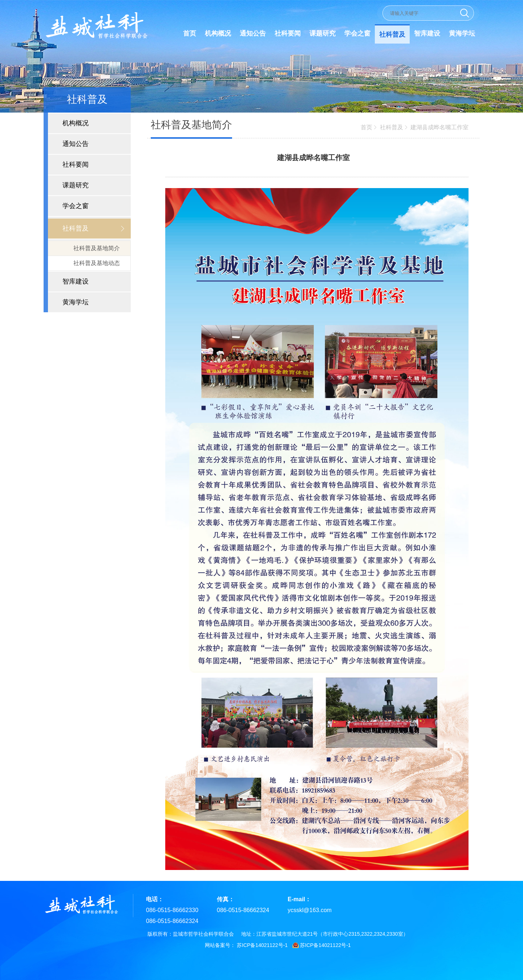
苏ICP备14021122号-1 (262, 945)
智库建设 (427, 33)
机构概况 (218, 33)
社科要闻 (288, 33)
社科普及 (392, 34)
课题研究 (323, 33)
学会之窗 (357, 33)
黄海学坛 (462, 33)
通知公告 (253, 33)
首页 (190, 33)
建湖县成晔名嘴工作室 (439, 127)
